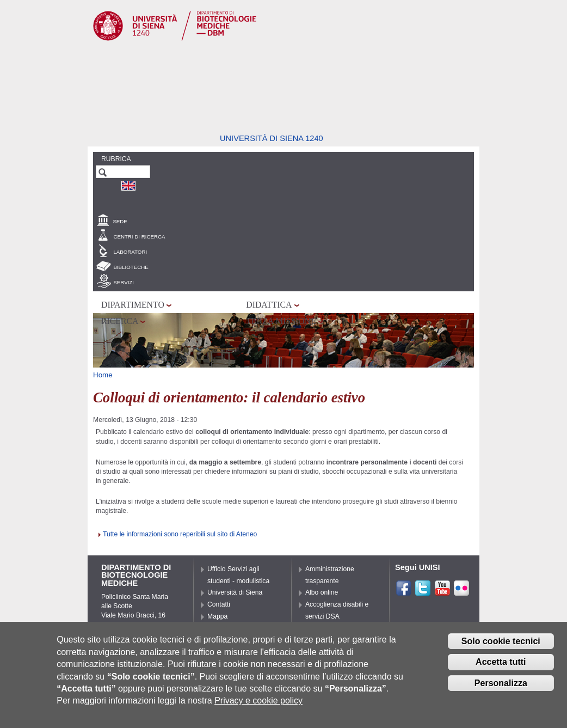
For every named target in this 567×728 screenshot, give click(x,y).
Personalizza (501, 689)
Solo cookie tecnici (501, 647)
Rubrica (116, 159)
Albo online (322, 592)
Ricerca (120, 321)
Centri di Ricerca (139, 237)
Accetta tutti (501, 668)
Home (103, 375)
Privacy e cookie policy (258, 706)
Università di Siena (235, 592)
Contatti (219, 604)
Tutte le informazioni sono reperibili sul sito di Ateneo (180, 534)
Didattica (269, 305)
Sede (120, 221)
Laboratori (130, 252)
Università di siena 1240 (272, 138)
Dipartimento (133, 305)
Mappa (217, 616)
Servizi (124, 282)
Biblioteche (131, 267)
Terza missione (281, 321)
